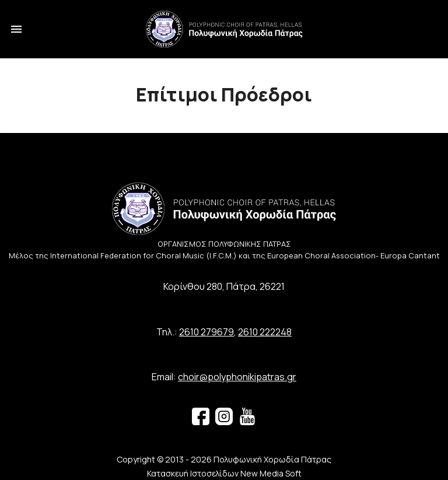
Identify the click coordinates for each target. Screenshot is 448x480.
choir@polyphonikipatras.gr (237, 377)
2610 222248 (265, 332)
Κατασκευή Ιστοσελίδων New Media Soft (224, 473)
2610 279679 (206, 332)
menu (16, 29)
